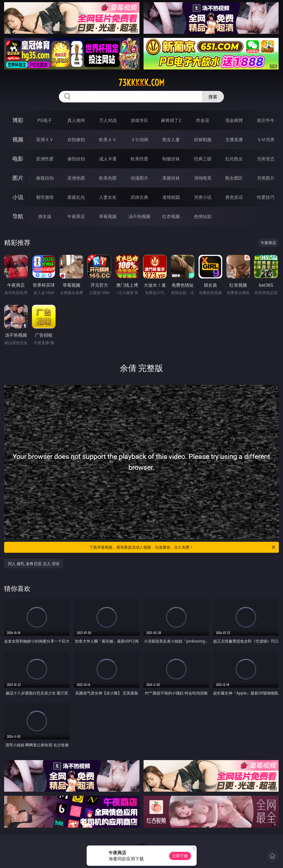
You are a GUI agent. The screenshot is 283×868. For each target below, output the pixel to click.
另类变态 (266, 159)
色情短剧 (203, 216)
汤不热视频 (139, 216)
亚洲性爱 (45, 159)
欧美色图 (108, 178)
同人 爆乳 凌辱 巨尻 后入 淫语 (34, 564)
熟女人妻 (171, 139)
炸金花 (203, 120)
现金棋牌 (234, 120)
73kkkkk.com (141, 83)
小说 (18, 197)
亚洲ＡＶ (45, 139)
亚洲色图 (76, 178)
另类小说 (203, 197)
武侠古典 (139, 197)
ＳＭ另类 (266, 139)
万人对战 (108, 120)
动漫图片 (139, 178)
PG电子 (45, 120)
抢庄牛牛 (266, 120)
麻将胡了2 (171, 120)
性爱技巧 (266, 197)
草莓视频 (108, 216)
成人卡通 (108, 159)
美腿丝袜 (171, 178)
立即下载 (180, 856)
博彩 (18, 120)
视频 (18, 139)
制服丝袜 (171, 159)
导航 (18, 216)
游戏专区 (139, 120)
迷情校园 (171, 197)
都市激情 (45, 197)
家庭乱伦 (76, 197)
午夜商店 (76, 216)
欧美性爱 (139, 159)
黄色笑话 (234, 197)
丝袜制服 (203, 139)
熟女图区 (234, 178)
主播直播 (234, 139)
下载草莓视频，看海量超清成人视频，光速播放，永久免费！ (183, 547)
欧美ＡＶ (108, 139)
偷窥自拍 (45, 178)
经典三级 (203, 159)
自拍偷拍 (76, 139)
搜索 (213, 97)
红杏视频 (171, 216)
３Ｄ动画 (139, 139)
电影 (18, 159)
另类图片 (266, 178)
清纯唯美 (203, 178)
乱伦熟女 (234, 159)
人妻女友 (108, 197)
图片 (18, 178)
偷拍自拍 (76, 159)
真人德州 (76, 120)
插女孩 (45, 216)
